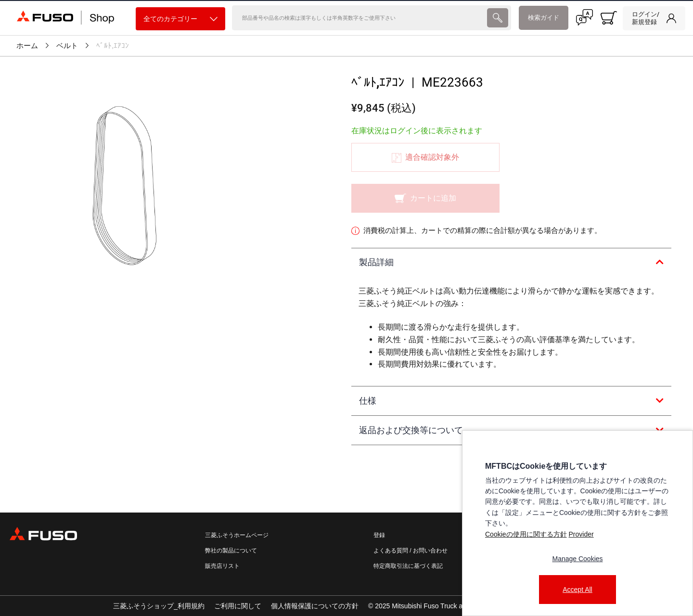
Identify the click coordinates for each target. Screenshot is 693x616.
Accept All (577, 590)
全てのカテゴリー (180, 19)
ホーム (27, 46)
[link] (654, 18)
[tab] (511, 263)
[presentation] (346, 308)
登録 (379, 535)
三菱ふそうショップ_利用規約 (159, 606)
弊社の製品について (231, 551)
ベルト (67, 46)
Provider (581, 534)
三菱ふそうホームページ (237, 535)
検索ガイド (544, 18)
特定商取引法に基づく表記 (408, 566)
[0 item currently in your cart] (609, 18)
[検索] (359, 18)
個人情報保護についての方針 (315, 606)
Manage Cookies (577, 559)
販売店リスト (222, 566)
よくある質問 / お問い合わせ (411, 551)
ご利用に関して (238, 606)
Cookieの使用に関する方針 (526, 534)
